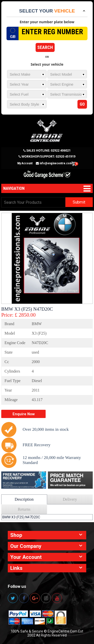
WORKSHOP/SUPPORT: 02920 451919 (49, 156)
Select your (47, 11)
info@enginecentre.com (54, 163)
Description (24, 499)
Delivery (70, 499)
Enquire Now (24, 414)
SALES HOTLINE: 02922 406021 (48, 150)
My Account (25, 163)
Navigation (14, 188)
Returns (24, 509)
